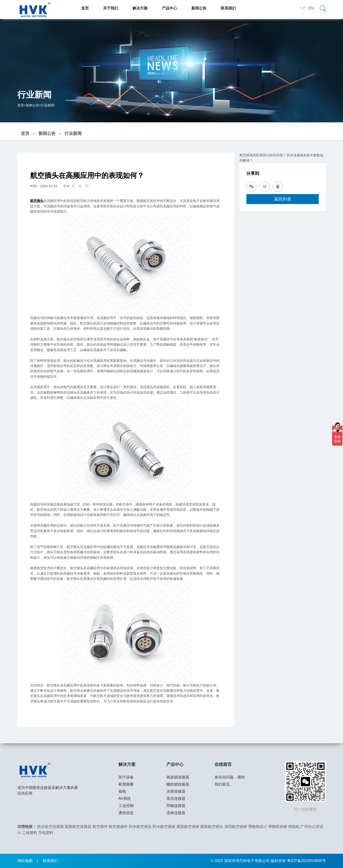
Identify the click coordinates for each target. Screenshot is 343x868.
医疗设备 (126, 777)
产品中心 (175, 764)
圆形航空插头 (212, 827)
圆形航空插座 (188, 827)
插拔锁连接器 (178, 777)
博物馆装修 (277, 827)
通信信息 (126, 813)
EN (311, 8)
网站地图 (25, 861)
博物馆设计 (258, 827)
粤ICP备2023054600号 (306, 861)
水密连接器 (176, 791)
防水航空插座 (164, 827)
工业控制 (126, 806)
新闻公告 (33, 105)
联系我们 (50, 861)
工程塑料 (30, 833)
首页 (21, 105)
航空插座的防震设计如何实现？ (263, 155)
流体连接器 (176, 813)
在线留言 (223, 764)
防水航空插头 (140, 827)
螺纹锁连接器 (178, 784)
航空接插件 (118, 827)
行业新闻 (48, 105)
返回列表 (283, 199)
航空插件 (100, 827)
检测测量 (126, 784)
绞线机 (294, 827)
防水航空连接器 (51, 827)
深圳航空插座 (236, 827)
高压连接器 (176, 799)
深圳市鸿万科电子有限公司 (247, 861)
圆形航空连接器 (78, 827)
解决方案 (127, 764)
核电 (122, 791)
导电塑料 (46, 833)
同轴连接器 (176, 806)
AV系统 (125, 799)
